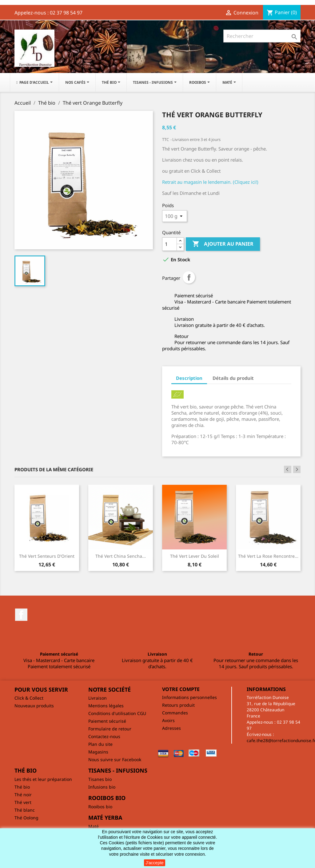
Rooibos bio (100, 807)
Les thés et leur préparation (43, 779)
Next (297, 469)
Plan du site (100, 744)
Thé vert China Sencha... (121, 556)
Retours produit (178, 705)
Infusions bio (102, 787)
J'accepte (155, 863)
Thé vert (23, 802)
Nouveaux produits (34, 706)
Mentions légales (106, 706)
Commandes (175, 713)
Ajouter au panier (223, 244)
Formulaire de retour (110, 729)
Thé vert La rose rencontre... (268, 556)
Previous (288, 469)
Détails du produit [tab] (233, 378)
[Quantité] (169, 244)
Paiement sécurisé (107, 721)
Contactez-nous (104, 736)
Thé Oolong (26, 818)
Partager (189, 277)
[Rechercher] (262, 36)
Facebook (21, 615)
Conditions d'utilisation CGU (117, 713)
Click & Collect (29, 698)
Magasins (98, 752)
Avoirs (168, 720)
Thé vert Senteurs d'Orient (47, 556)
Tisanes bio (100, 779)
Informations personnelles (189, 697)
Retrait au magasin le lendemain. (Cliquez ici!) (210, 182)
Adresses (171, 728)
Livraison (98, 698)
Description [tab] (189, 378)
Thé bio (22, 787)
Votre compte (181, 689)
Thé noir (23, 795)
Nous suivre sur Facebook (115, 759)
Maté (94, 826)
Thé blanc (25, 810)
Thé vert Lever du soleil (195, 556)
